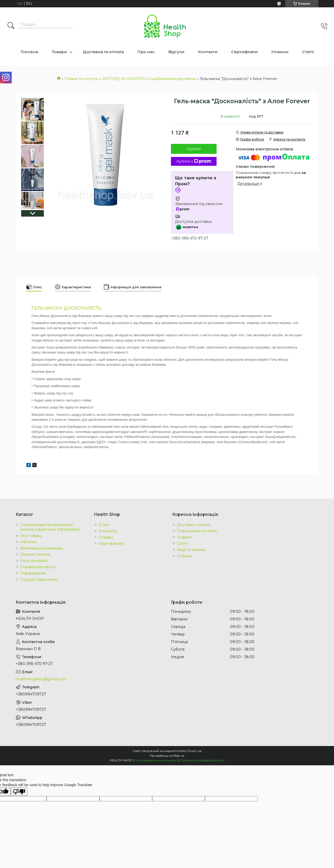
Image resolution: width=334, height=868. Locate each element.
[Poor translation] (19, 792)
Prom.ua (195, 751)
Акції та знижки (191, 550)
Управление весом (38, 567)
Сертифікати (244, 52)
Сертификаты (111, 543)
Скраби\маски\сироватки (172, 79)
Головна (29, 52)
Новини (280, 52)
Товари (59, 52)
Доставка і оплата (194, 525)
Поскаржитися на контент (156, 760)
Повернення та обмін (197, 531)
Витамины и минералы (41, 548)
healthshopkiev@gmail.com (41, 679)
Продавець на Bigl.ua (167, 756)
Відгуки (176, 52)
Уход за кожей (34, 561)
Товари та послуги (81, 79)
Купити (194, 149)
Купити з (194, 161)
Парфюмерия (33, 573)
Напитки (28, 542)
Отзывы (106, 537)
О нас (104, 525)
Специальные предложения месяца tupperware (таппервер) (50, 527)
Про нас (146, 52)
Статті (308, 52)
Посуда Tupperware (39, 579)
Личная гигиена (35, 554)
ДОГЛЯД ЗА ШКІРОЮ (124, 79)
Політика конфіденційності (202, 760)
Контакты (108, 531)
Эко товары (31, 536)
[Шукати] (11, 26)
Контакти (208, 52)
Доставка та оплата (103, 52)
